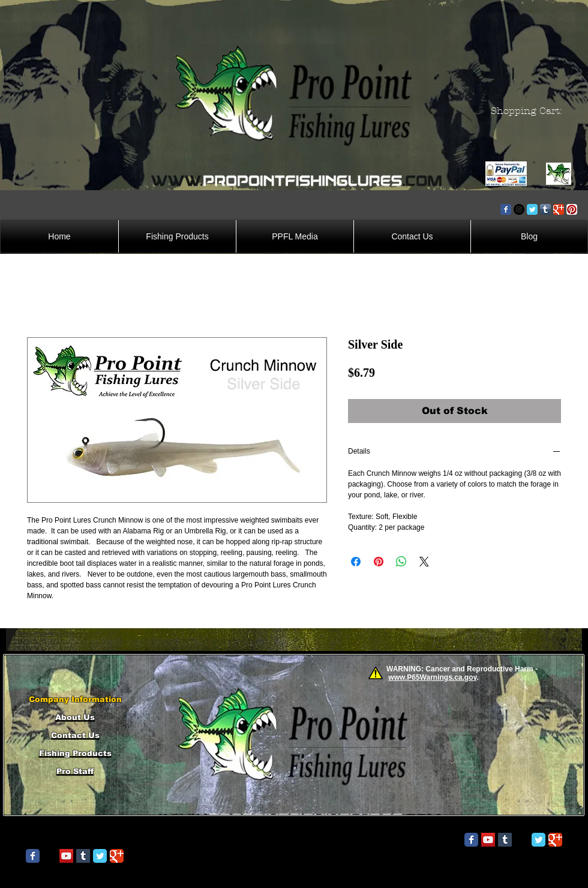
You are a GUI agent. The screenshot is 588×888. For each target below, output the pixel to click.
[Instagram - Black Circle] (519, 209)
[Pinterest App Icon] (572, 209)
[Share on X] (424, 562)
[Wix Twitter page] (532, 209)
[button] (529, 111)
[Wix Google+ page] (559, 209)
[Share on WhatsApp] (401, 562)
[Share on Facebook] (356, 562)
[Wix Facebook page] (506, 209)
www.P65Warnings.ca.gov (432, 677)
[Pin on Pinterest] (379, 562)
